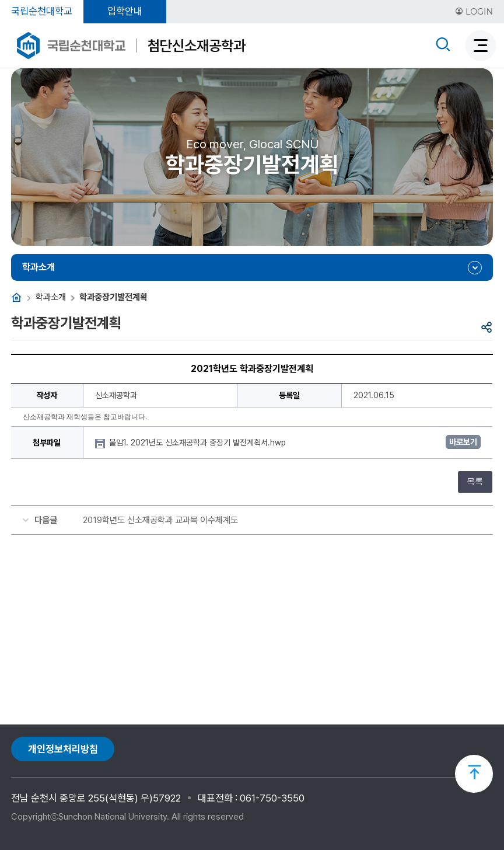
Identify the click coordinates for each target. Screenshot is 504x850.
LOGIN (474, 12)
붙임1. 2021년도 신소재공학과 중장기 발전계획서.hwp (199, 443)
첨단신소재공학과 (197, 46)
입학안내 (125, 11)
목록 (475, 481)
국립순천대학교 (42, 11)
